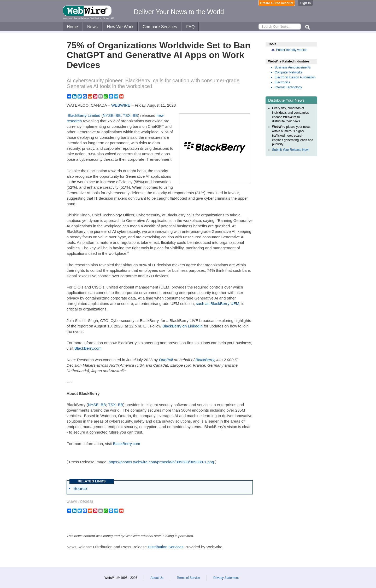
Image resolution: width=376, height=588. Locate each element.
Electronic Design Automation (295, 77)
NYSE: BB (112, 115)
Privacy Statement (226, 578)
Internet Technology (288, 87)
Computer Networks (289, 72)
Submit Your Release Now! (291, 150)
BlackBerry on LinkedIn (183, 326)
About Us (157, 578)
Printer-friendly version (292, 50)
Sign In (305, 3)
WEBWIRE (121, 105)
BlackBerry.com (88, 348)
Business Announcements (293, 67)
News (92, 27)
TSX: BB (131, 115)
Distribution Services (166, 547)
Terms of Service (188, 578)
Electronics (282, 82)
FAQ (190, 27)
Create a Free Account (277, 3)
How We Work (120, 27)
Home (72, 27)
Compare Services (160, 27)
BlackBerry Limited (84, 115)
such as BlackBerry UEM (218, 304)
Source (80, 488)
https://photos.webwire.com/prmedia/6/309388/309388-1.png (161, 462)
